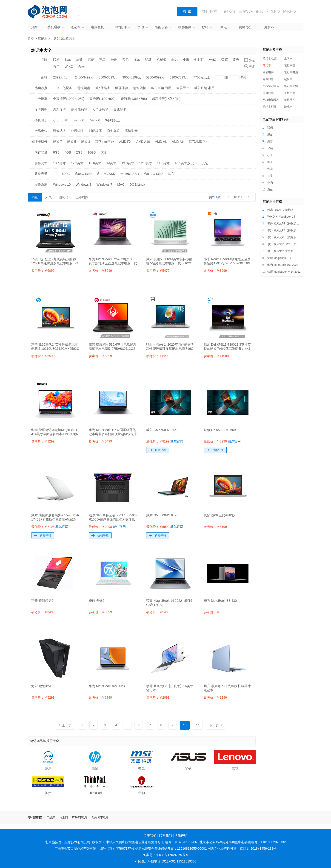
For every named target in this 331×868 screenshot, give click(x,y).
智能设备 (163, 27)
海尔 (137, 60)
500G (66, 174)
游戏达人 (60, 131)
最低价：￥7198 (50, 527)
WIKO (69, 67)
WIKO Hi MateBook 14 (281, 217)
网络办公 (247, 27)
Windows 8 (83, 185)
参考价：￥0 (213, 612)
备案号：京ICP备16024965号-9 (165, 855)
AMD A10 (143, 142)
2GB (79, 152)
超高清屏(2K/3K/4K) (166, 99)
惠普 (91, 60)
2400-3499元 (84, 77)
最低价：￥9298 (107, 527)
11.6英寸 (163, 163)
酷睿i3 (86, 142)
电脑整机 (99, 27)
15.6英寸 (95, 163)
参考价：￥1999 (215, 697)
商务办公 (113, 131)
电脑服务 (268, 79)
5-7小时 (78, 120)
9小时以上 (112, 120)
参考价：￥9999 (100, 612)
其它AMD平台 (199, 142)
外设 (143, 27)
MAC (121, 185)
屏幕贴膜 (268, 93)
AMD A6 (178, 142)
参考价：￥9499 (43, 612)
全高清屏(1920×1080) (69, 99)
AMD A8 (161, 142)
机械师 (161, 60)
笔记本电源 (270, 59)
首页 (31, 39)
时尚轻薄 (95, 131)
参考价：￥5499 (100, 441)
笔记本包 (290, 65)
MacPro (290, 11)
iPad (260, 11)
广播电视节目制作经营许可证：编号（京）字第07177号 (94, 848)
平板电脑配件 (271, 100)
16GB (92, 152)
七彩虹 (199, 60)
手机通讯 (56, 27)
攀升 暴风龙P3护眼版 (280, 251)
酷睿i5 (72, 142)
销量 (35, 197)
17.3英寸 (77, 163)
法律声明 (181, 836)
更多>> (269, 27)
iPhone (230, 11)
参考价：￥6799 (100, 697)
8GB (56, 152)
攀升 (236, 60)
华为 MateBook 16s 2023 (283, 265)
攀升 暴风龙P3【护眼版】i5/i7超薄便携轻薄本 (295, 224)
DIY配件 (123, 27)
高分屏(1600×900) (103, 99)
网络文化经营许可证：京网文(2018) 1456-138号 (242, 848)
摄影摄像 (187, 27)
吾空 (56, 67)
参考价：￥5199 (215, 527)
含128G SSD (106, 174)
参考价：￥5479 (158, 271)
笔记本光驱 (291, 86)
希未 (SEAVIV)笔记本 (280, 210)
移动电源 (268, 72)
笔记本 (78, 27)
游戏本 (288, 107)
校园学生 (77, 131)
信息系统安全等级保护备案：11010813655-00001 (171, 848)
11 (198, 725)
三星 (102, 60)
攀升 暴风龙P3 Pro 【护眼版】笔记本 (290, 244)
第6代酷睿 (103, 88)
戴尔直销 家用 (204, 88)
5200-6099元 (155, 77)
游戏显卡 (60, 109)
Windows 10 (62, 185)
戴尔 (68, 60)
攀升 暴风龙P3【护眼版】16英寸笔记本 (292, 230)
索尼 (125, 60)
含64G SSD (83, 174)
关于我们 (150, 836)
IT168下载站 (80, 818)
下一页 (216, 725)
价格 (64, 197)
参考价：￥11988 (216, 356)
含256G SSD (130, 174)
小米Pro (273, 11)
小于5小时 (60, 120)
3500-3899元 (108, 77)
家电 (226, 27)
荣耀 (225, 60)
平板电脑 (290, 93)
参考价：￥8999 (100, 271)
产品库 (51, 818)
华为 (174, 60)
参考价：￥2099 (158, 697)
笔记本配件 (270, 107)
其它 (205, 163)
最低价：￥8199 (165, 441)
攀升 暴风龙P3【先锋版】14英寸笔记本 (292, 237)
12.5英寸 (146, 163)
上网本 (288, 59)
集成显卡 (120, 109)
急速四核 (140, 88)
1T (55, 174)
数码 (207, 27)
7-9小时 (94, 120)
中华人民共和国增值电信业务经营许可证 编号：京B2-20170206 (151, 842)
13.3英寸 (128, 163)
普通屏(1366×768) (134, 99)
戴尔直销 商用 (161, 88)
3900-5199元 (132, 77)
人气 (49, 197)
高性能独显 (79, 109)
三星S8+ (246, 11)
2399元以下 (61, 77)
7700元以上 (202, 77)
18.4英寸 (59, 163)
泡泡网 (64, 818)
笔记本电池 (291, 72)
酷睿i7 (58, 142)
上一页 (65, 725)
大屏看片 (183, 88)
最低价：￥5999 (165, 527)
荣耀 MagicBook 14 (279, 258)
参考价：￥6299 (158, 356)
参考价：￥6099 (43, 271)
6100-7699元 (179, 77)
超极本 (288, 79)
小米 (186, 60)
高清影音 (131, 131)
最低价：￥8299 (222, 441)
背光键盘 (84, 88)
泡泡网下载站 (100, 818)
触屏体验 (122, 88)
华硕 (79, 60)
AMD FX (125, 142)
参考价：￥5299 (43, 697)
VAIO (213, 60)
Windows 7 (104, 185)
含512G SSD (153, 174)
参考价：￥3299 (43, 441)
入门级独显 (100, 109)
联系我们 (165, 836)
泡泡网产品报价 (52, 11)
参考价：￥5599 (43, 356)
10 (185, 725)
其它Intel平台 (105, 142)
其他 (104, 152)
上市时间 (82, 197)
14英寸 (111, 163)
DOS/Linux (137, 185)
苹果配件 (290, 100)
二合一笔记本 (63, 88)
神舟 (114, 60)
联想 (56, 60)
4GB (68, 152)
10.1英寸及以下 (186, 163)
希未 (81, 67)
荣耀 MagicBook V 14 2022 (284, 272)
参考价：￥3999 (215, 271)
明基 (148, 60)
